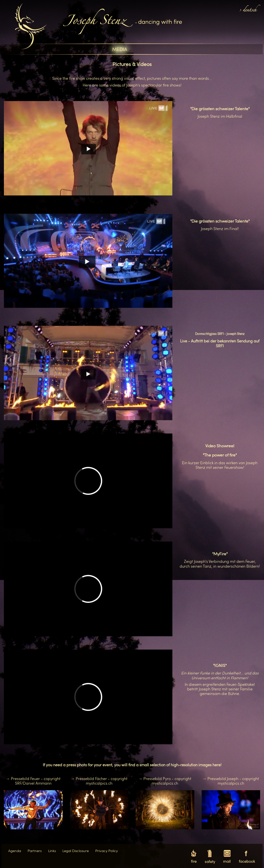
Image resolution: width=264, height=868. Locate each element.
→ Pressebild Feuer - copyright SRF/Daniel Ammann (33, 781)
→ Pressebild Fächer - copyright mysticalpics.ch (99, 781)
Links (52, 851)
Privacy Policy (106, 851)
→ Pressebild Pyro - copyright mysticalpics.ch (165, 781)
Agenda (15, 851)
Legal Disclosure (76, 851)
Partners (35, 851)
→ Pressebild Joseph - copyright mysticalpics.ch (231, 781)
